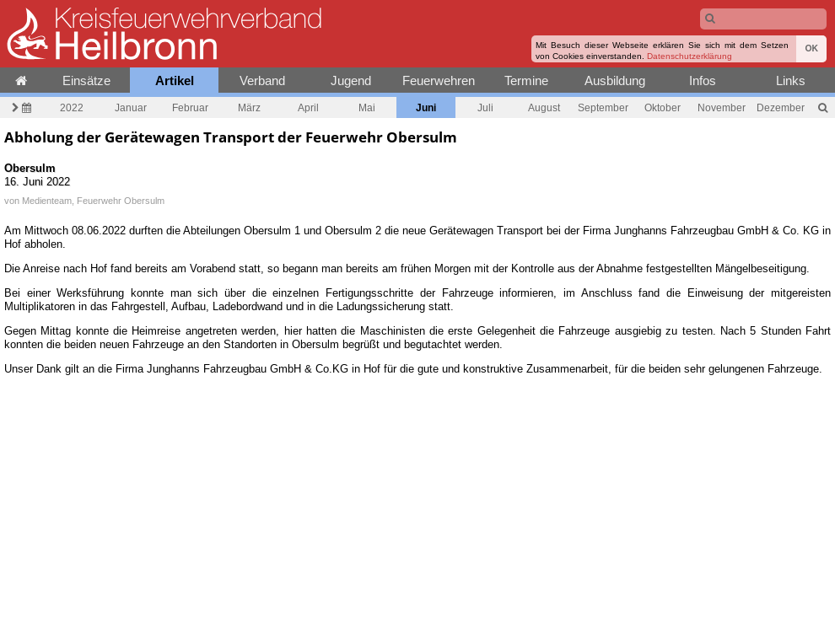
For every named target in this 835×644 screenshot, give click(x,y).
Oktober (663, 107)
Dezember (781, 107)
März (249, 107)
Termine (526, 80)
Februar (190, 107)
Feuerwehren (439, 80)
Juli (485, 107)
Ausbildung (615, 80)
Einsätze (86, 80)
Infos (703, 80)
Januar (131, 107)
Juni (426, 107)
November (722, 107)
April (308, 107)
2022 (72, 107)
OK (811, 48)
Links (791, 80)
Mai (367, 107)
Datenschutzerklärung (690, 56)
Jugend (351, 80)
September (603, 107)
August (544, 107)
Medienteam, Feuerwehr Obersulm (93, 201)
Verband (262, 80)
